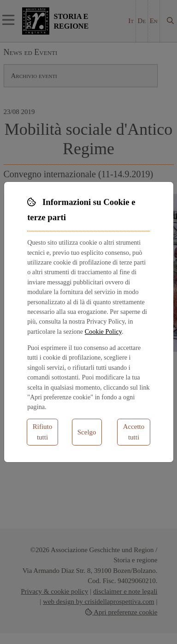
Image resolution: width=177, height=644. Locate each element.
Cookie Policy (103, 331)
